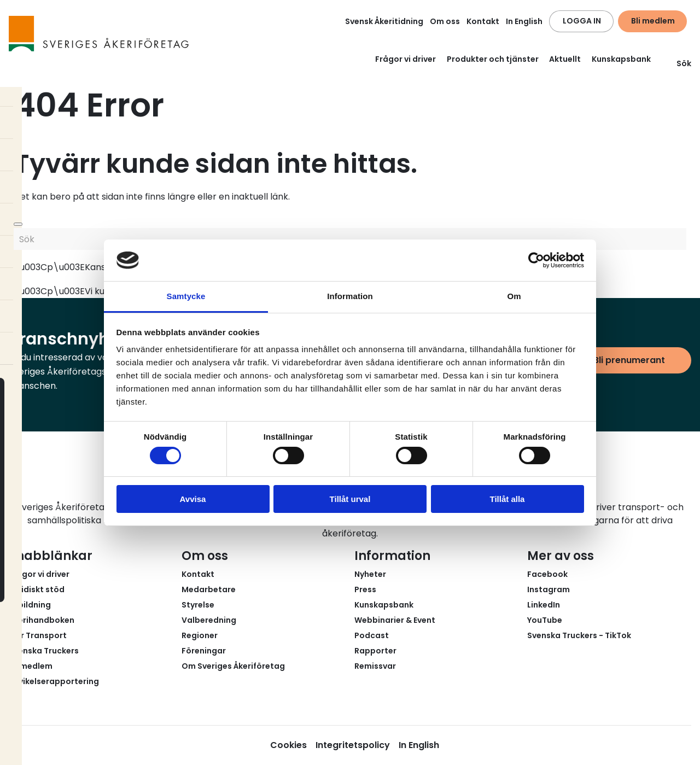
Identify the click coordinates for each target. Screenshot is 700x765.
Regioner (200, 635)
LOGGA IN (582, 21)
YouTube (545, 620)
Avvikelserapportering (54, 681)
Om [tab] (514, 296)
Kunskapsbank (621, 59)
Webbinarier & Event (395, 620)
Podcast (372, 635)
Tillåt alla (507, 499)
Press (365, 589)
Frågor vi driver (406, 59)
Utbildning (30, 605)
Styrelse (198, 605)
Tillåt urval (350, 499)
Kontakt (483, 21)
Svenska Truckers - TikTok (579, 635)
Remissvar (375, 666)
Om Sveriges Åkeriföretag (233, 666)
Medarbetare (209, 589)
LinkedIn (544, 605)
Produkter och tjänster (493, 59)
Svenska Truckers (44, 651)
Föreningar (204, 651)
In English (524, 21)
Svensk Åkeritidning (384, 21)
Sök (677, 63)
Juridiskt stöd (37, 589)
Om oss (445, 21)
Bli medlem (653, 21)
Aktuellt (565, 59)
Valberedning (209, 620)
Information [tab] (350, 296)
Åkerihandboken (42, 620)
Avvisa (193, 499)
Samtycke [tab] (186, 296)
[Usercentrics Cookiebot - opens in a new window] (536, 260)
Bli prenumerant (629, 360)
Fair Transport (38, 635)
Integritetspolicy (353, 745)
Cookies (288, 745)
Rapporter (375, 651)
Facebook (547, 574)
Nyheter (370, 574)
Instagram (549, 589)
